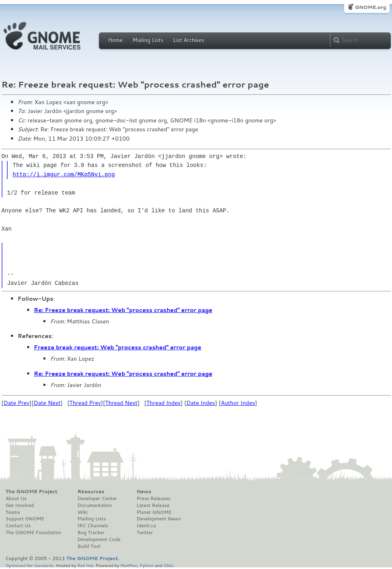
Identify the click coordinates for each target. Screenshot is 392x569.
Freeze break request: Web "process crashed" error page (118, 347)
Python (147, 565)
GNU (168, 565)
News (144, 492)
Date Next (47, 403)
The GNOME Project (32, 492)
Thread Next (121, 403)
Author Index (238, 403)
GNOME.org (370, 7)
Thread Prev (85, 403)
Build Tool (89, 546)
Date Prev (17, 403)
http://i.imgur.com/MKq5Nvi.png (64, 174)
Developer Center (97, 498)
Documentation (95, 505)
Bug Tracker (91, 533)
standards (44, 565)
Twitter (145, 533)
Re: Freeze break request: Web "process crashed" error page (123, 310)
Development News (159, 519)
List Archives (189, 40)
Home (116, 40)
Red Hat (85, 565)
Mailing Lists (148, 40)
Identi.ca (146, 526)
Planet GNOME (154, 512)
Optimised (16, 565)
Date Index (201, 403)
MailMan (129, 565)
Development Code (99, 539)
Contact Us (18, 526)
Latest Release (153, 505)
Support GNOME (25, 519)
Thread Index (164, 403)
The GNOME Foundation (34, 533)
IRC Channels (93, 526)
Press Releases (153, 498)
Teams (13, 512)
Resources (91, 492)
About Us (16, 498)
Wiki (82, 512)
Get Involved (20, 505)
